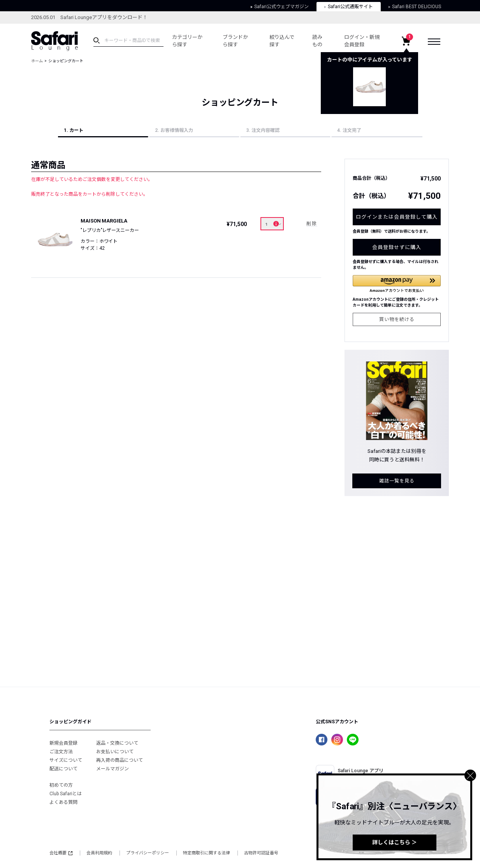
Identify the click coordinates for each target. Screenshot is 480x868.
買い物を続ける (397, 319)
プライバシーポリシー (148, 853)
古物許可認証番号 (261, 853)
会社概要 (61, 853)
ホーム (37, 61)
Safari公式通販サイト (349, 7)
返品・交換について (117, 743)
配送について (63, 769)
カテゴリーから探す (187, 41)
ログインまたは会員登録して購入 (397, 217)
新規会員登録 (63, 743)
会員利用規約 (99, 853)
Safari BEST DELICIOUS (415, 7)
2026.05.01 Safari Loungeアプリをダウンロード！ (89, 17)
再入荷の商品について (120, 760)
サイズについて (66, 760)
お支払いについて (115, 752)
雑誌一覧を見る (397, 481)
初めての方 (61, 785)
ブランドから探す (235, 41)
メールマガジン (113, 769)
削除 (312, 224)
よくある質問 (63, 802)
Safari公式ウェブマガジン (280, 7)
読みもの (317, 41)
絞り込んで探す (282, 41)
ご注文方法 (61, 752)
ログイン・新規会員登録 (362, 41)
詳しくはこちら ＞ (395, 842)
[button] (397, 284)
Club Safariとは (66, 794)
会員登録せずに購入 (397, 247)
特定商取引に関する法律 (207, 853)
